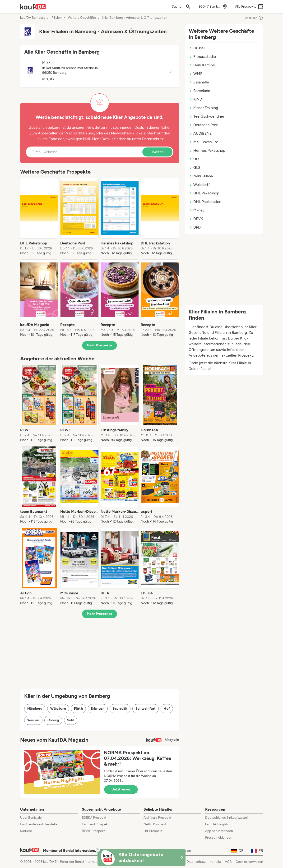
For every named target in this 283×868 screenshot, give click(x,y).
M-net (196, 210)
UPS (195, 159)
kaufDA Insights (217, 824)
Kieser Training (203, 108)
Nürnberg (35, 709)
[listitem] (39, 217)
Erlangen (98, 709)
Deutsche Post (203, 125)
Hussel (197, 48)
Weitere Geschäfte (82, 18)
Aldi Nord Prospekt (157, 818)
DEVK (196, 219)
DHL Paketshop (204, 193)
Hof (167, 709)
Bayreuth (120, 709)
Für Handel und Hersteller (39, 824)
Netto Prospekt (155, 824)
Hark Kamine (202, 65)
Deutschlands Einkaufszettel (226, 818)
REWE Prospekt (93, 831)
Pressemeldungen (219, 838)
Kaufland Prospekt (95, 824)
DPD (195, 227)
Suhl (71, 720)
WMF (196, 74)
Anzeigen (254, 18)
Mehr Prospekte (100, 345)
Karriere (26, 831)
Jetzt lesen (121, 789)
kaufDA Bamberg (33, 18)
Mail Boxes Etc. (204, 142)
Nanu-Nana (201, 176)
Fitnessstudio (202, 57)
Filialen (57, 18)
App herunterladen (219, 831)
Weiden (33, 720)
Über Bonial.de (31, 818)
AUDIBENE (200, 133)
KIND (195, 99)
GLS (195, 168)
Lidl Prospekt (153, 831)
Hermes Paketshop (207, 150)
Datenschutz (153, 139)
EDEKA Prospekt (94, 818)
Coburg (53, 720)
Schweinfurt (146, 709)
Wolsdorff (199, 185)
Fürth (78, 709)
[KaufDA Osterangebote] (142, 858)
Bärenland (199, 91)
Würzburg (58, 709)
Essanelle (199, 82)
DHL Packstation (205, 202)
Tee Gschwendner (206, 116)
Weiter (157, 152)
